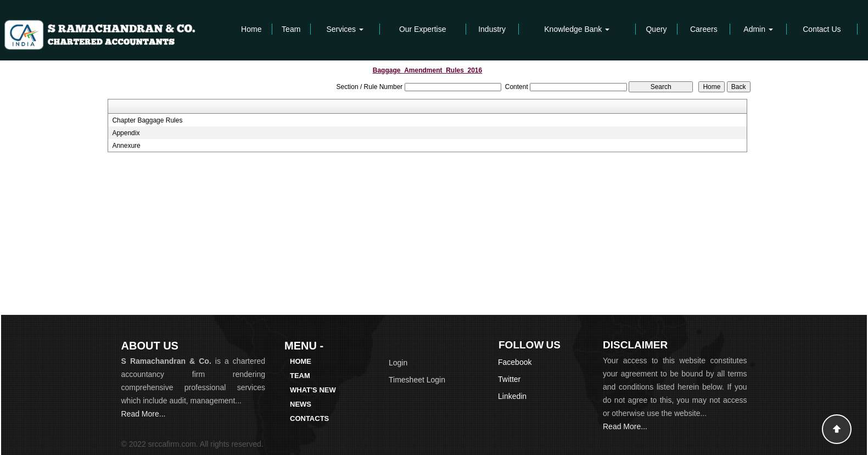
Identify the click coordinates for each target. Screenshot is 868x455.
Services (345, 29)
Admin (758, 29)
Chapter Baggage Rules (147, 120)
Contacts (309, 418)
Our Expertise (423, 29)
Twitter (509, 379)
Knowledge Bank (577, 29)
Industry (492, 29)
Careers (704, 29)
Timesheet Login (417, 380)
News (301, 404)
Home (251, 29)
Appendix (126, 133)
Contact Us (822, 29)
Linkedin (512, 396)
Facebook (515, 362)
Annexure (126, 146)
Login (398, 363)
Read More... (144, 414)
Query (656, 29)
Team (291, 29)
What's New (313, 390)
